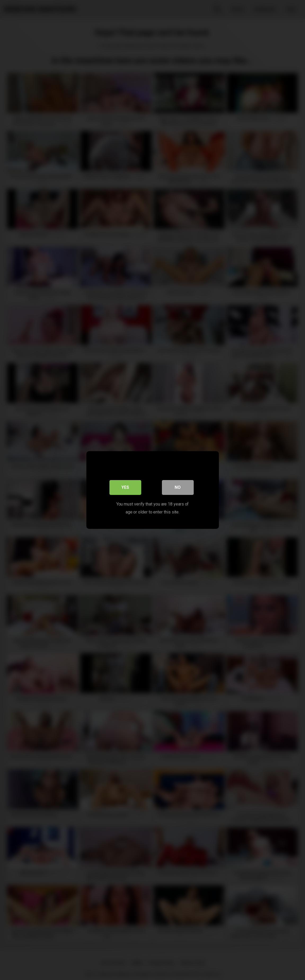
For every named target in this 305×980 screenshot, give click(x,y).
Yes (125, 487)
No (178, 487)
